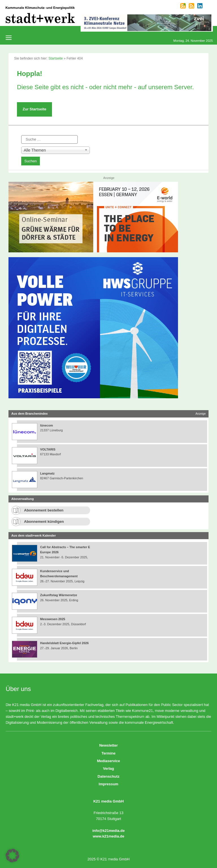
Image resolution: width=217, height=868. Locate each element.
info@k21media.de (109, 831)
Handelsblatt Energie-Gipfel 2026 (64, 643)
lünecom (46, 425)
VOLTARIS (48, 449)
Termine (108, 753)
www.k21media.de (108, 836)
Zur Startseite (34, 109)
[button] (12, 856)
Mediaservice (108, 761)
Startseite (56, 58)
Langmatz (47, 473)
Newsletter (108, 745)
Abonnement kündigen (44, 522)
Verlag (108, 768)
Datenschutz (108, 776)
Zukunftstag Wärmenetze (59, 595)
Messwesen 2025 (53, 619)
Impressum (108, 784)
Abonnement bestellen (44, 510)
